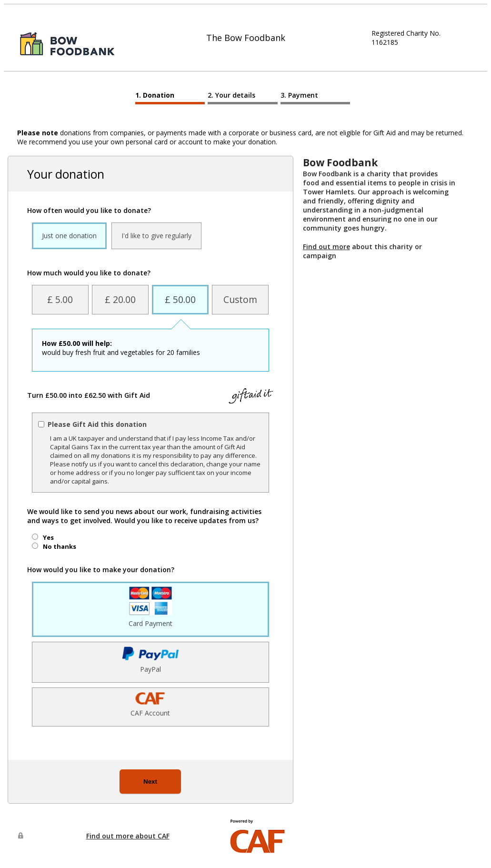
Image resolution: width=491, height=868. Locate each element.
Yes (48, 537)
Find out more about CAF (128, 836)
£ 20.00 (120, 299)
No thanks (60, 546)
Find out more (326, 247)
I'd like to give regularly (156, 236)
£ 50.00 (180, 299)
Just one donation (69, 236)
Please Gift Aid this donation (97, 424)
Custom (240, 299)
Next (150, 782)
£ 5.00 (60, 299)
